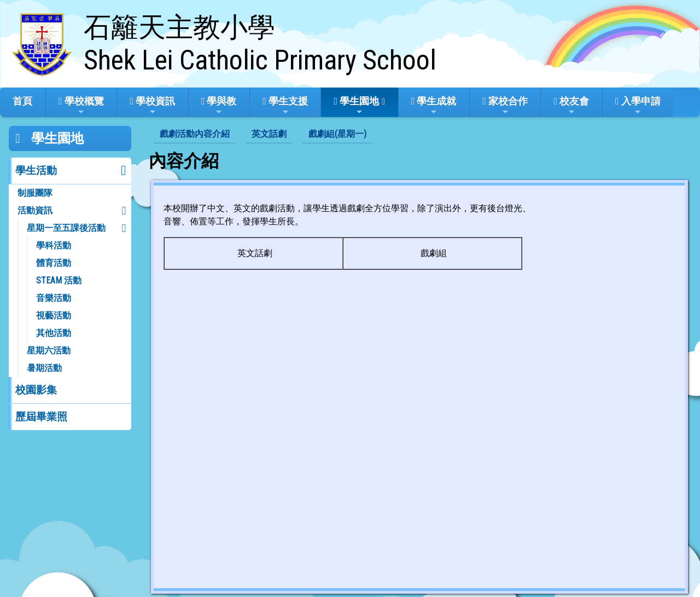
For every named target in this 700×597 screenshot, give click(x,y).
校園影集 (36, 390)
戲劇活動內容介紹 (195, 134)
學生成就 (434, 106)
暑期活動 (44, 368)
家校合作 (505, 106)
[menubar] (263, 135)
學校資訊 (153, 106)
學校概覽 (81, 106)
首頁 (22, 101)
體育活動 (54, 263)
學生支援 (285, 106)
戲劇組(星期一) (337, 134)
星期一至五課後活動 (66, 228)
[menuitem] (195, 135)
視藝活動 (54, 315)
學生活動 (36, 170)
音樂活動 (54, 298)
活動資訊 (35, 210)
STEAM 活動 (59, 280)
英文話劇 (269, 134)
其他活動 (54, 333)
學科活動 (54, 245)
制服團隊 (35, 193)
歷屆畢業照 (41, 417)
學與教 (219, 106)
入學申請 (638, 106)
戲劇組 (434, 253)
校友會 (572, 106)
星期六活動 (49, 350)
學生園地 (357, 106)
